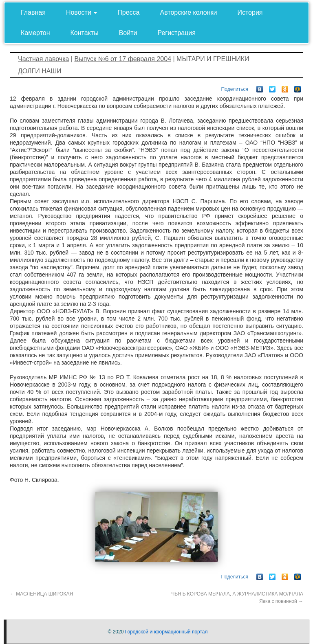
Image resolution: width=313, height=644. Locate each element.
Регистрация (176, 33)
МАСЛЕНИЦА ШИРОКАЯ (41, 594)
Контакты (85, 33)
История (250, 12)
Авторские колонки (189, 12)
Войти (128, 33)
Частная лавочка (43, 59)
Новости (82, 12)
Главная (33, 12)
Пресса (128, 12)
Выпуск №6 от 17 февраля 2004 (123, 59)
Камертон (35, 33)
